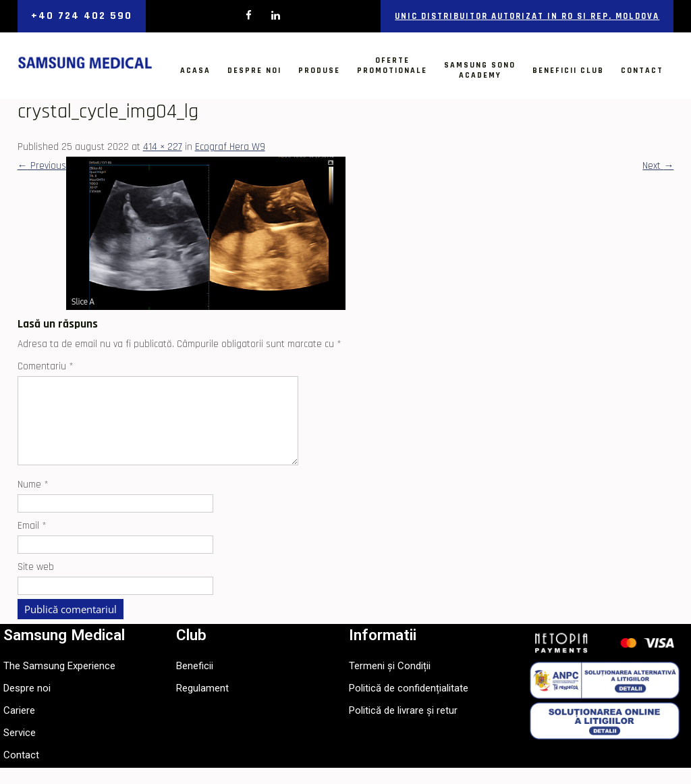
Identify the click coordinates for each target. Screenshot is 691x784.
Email (32, 542)
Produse (319, 71)
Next (658, 166)
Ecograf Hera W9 (230, 147)
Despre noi (254, 71)
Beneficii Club (568, 71)
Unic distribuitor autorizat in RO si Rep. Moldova (527, 16)
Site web (36, 583)
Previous (42, 166)
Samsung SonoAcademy (480, 70)
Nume (33, 501)
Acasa (195, 71)
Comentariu (46, 366)
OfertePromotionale (392, 66)
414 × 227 (163, 147)
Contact (642, 71)
